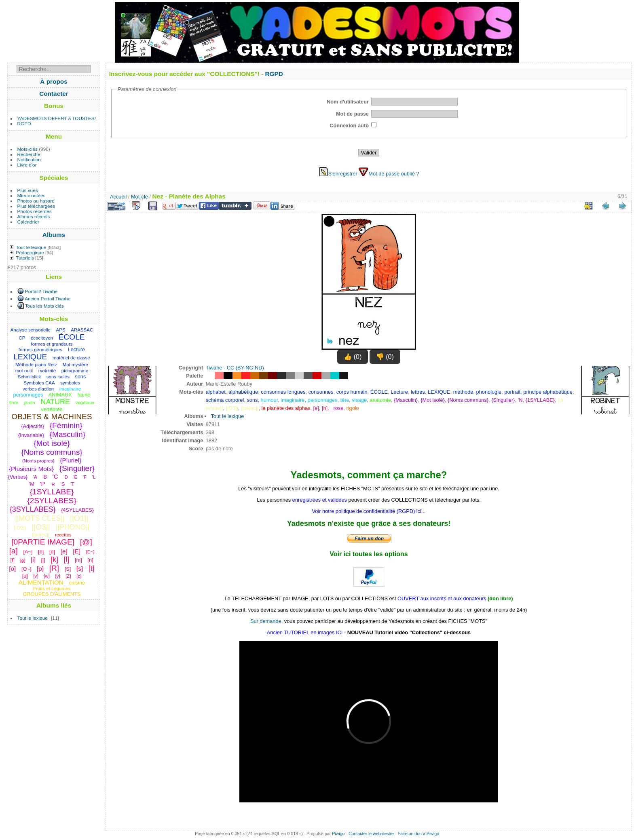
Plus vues (28, 190)
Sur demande (266, 621)
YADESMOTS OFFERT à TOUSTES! (57, 118)
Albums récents (34, 216)
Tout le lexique (31, 247)
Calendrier (28, 222)
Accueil (118, 197)
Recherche (29, 154)
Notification (29, 159)
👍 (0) (353, 357)
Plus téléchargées (36, 206)
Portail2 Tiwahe (41, 291)
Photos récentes (35, 211)
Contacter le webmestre (371, 834)
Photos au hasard (36, 201)
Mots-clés (27, 149)
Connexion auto (349, 126)
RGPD (24, 123)
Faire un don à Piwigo (418, 834)
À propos (54, 81)
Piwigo (338, 834)
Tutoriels (25, 258)
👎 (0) (385, 357)
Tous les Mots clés (44, 306)
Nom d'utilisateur (348, 102)
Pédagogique (30, 252)
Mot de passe (352, 114)
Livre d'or (27, 165)
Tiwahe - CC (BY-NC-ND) (235, 368)
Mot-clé (139, 197)
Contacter (54, 94)
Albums (54, 235)
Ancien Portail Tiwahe (48, 299)
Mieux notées (32, 195)
